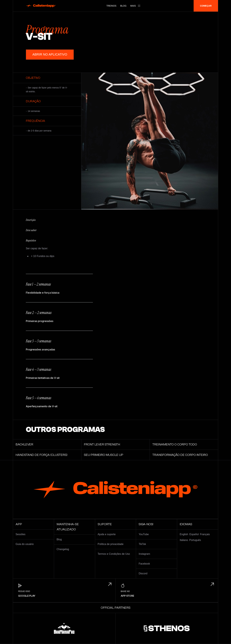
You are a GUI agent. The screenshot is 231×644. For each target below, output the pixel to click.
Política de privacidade (111, 544)
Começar (206, 6)
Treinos (111, 6)
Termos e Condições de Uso (114, 554)
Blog (123, 6)
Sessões (20, 534)
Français (205, 534)
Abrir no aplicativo (50, 55)
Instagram (144, 554)
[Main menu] (135, 6)
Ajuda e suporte (107, 534)
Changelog (63, 549)
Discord (143, 573)
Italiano (184, 540)
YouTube (144, 534)
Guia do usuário (25, 544)
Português (195, 540)
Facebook (144, 564)
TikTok (142, 544)
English (184, 534)
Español (194, 534)
